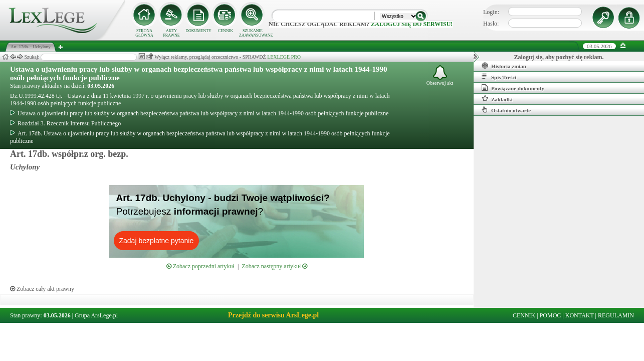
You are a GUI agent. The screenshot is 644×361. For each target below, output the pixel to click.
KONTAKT (580, 315)
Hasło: (491, 24)
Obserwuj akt (440, 75)
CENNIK (226, 31)
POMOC (551, 315)
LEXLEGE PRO (284, 57)
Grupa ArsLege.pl (96, 315)
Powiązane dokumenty (513, 88)
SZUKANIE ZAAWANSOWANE (253, 33)
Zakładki (497, 99)
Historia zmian (504, 66)
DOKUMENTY (198, 31)
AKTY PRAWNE (171, 33)
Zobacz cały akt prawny (42, 289)
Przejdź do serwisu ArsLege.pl (273, 315)
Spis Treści (499, 77)
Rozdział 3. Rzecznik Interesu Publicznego (65, 123)
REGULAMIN (616, 315)
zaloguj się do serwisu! (412, 24)
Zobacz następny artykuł (274, 266)
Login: (491, 12)
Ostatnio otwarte (506, 110)
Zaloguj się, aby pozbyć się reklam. (559, 57)
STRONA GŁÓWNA (144, 33)
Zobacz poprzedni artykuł (200, 266)
